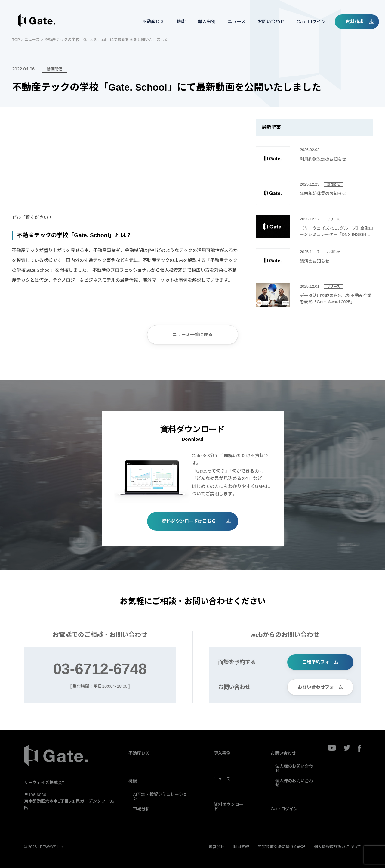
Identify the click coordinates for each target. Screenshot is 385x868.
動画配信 (54, 69)
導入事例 (207, 22)
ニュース (237, 22)
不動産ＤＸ (153, 22)
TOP (16, 40)
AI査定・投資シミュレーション (160, 796)
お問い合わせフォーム (320, 687)
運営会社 (217, 847)
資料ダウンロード (229, 807)
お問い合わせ (271, 22)
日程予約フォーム (320, 662)
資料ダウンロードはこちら (189, 521)
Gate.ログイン (311, 22)
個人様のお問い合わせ (294, 783)
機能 (181, 22)
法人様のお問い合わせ (294, 768)
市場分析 (141, 809)
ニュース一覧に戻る (192, 335)
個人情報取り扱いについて (337, 847)
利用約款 (241, 847)
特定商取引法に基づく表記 (282, 847)
